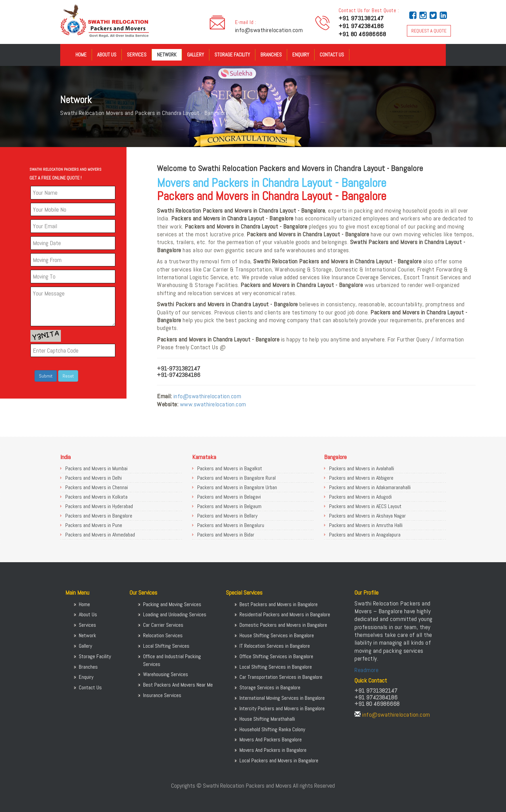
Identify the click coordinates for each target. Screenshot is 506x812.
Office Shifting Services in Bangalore (276, 656)
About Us (107, 55)
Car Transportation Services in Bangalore (281, 677)
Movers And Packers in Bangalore (273, 750)
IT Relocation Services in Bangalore (275, 646)
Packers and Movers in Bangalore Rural (236, 478)
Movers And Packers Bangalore (271, 739)
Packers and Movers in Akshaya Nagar (367, 516)
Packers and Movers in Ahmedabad (100, 535)
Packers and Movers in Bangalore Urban (237, 487)
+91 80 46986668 (362, 34)
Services (137, 55)
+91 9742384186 (361, 26)
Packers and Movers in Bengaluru (231, 525)
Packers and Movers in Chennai (97, 487)
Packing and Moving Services (172, 604)
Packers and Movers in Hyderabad (99, 506)
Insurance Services (162, 695)
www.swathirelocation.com (213, 404)
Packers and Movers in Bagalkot (230, 468)
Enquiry (301, 55)
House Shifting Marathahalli (267, 719)
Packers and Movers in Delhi (94, 478)
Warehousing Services (166, 674)
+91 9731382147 (361, 18)
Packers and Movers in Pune (94, 525)
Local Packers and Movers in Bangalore (279, 760)
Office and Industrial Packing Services (172, 660)
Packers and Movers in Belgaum (229, 506)
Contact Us (332, 55)
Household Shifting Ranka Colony (272, 729)
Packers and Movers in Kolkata (96, 497)
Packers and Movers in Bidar (226, 535)
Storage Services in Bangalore (270, 687)
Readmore (366, 670)
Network (167, 55)
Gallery (195, 55)
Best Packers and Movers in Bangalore (279, 604)
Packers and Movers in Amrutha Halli (366, 525)
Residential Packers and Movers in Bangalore (285, 614)
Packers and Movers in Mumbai (96, 468)
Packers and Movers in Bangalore (99, 516)
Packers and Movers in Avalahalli (362, 468)
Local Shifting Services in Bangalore (276, 667)
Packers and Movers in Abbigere (361, 478)
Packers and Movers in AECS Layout (365, 506)
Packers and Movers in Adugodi (360, 497)
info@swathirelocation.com (269, 30)
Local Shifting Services (166, 646)
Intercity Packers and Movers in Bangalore (282, 708)
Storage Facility (232, 55)
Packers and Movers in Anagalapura (365, 535)
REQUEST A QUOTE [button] (429, 31)
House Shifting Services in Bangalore (277, 635)
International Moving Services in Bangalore (282, 698)
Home (81, 55)
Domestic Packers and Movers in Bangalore (283, 625)
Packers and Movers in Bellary (227, 516)
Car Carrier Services (163, 625)
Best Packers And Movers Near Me (178, 685)
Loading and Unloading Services (175, 614)
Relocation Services (163, 635)
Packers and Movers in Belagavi (229, 497)
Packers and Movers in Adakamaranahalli (370, 487)
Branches (271, 55)
